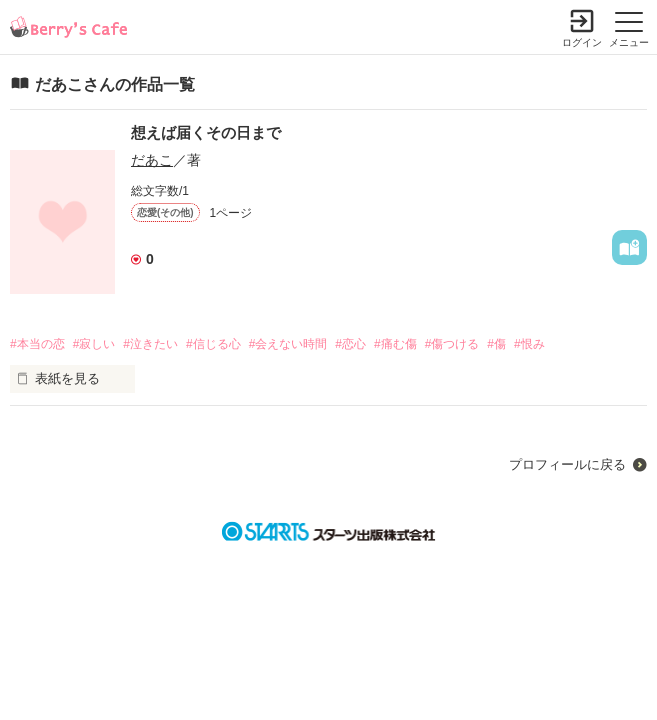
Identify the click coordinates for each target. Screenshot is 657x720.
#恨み (529, 344)
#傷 (496, 344)
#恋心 (350, 344)
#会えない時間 (288, 344)
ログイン (582, 42)
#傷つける (452, 344)
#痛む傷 (395, 344)
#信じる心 (213, 344)
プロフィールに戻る (567, 464)
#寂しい (94, 344)
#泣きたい (150, 344)
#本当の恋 (37, 344)
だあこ (152, 160)
